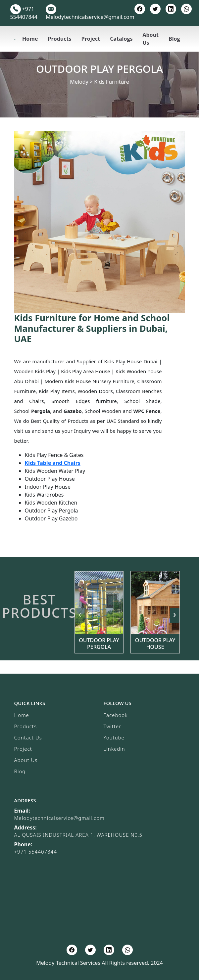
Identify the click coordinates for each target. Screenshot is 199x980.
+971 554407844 (36, 852)
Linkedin (114, 749)
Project (91, 39)
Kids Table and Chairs (53, 463)
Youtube (114, 737)
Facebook (116, 715)
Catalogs (121, 39)
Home (30, 39)
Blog (174, 39)
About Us (150, 39)
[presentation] (80, 615)
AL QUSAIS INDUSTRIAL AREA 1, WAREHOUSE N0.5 (78, 835)
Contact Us (28, 737)
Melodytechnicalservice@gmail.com (59, 818)
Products (59, 39)
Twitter (113, 726)
